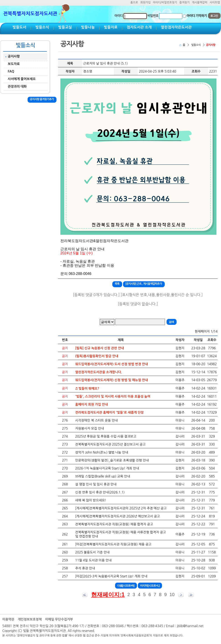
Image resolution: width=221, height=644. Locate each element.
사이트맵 (215, 3)
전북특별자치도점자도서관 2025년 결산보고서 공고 (110, 444)
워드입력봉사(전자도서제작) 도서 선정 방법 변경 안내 (112, 364)
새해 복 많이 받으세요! (91, 500)
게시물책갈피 (200, 3)
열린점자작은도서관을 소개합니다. (99, 372)
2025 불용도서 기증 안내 (92, 552)
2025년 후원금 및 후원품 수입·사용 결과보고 (106, 436)
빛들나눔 (88, 27)
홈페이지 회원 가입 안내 (91, 404)
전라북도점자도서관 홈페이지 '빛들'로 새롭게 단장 (109, 412)
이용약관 (8, 619)
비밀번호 (153, 16)
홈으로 (134, 3)
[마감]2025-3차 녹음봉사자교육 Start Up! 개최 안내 (111, 576)
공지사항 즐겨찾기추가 (42, 99)
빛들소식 (42, 27)
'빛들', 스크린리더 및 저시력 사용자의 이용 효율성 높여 (113, 396)
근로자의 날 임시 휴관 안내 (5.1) (105, 63)
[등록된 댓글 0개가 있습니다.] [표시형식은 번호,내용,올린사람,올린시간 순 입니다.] (138, 295)
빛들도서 (19, 27)
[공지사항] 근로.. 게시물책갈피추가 (144, 284)
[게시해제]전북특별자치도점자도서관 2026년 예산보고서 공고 (118, 516)
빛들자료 (111, 27)
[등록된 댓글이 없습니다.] (138, 304)
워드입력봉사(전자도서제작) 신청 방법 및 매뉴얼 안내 (112, 380)
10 (172, 594)
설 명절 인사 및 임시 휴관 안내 (96, 484)
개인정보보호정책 (30, 619)
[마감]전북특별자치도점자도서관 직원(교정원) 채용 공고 (113, 544)
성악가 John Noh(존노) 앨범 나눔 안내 (102, 452)
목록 (117, 284)
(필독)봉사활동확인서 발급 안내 (97, 356)
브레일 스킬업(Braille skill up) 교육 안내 (103, 476)
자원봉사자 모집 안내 (90, 428)
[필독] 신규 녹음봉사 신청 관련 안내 (100, 348)
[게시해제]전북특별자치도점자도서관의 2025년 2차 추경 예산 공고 (121, 508)
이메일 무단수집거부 (59, 619)
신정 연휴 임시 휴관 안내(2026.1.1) (100, 492)
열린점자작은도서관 (176, 27)
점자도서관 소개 (139, 27)
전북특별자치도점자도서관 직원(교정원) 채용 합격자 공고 (114, 524)
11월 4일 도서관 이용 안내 (93, 560)
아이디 (118, 16)
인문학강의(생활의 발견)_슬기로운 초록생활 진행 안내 (112, 460)
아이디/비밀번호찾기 (165, 3)
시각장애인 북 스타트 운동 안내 (96, 420)
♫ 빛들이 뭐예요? (87, 388)
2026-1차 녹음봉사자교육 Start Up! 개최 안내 (107, 468)
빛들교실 (65, 27)
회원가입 (145, 3)
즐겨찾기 (184, 3)
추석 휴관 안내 (85, 568)
